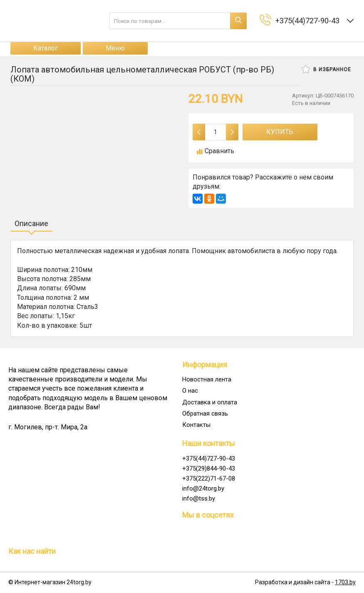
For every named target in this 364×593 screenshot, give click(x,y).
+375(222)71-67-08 (209, 478)
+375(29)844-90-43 (209, 468)
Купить (280, 132)
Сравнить (215, 151)
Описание (31, 223)
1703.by (345, 582)
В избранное (326, 69)
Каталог (46, 48)
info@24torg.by (203, 488)
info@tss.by (199, 498)
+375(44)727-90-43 (209, 458)
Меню (115, 48)
